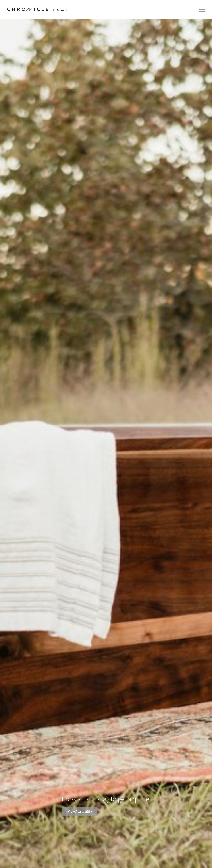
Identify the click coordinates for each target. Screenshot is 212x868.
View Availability (80, 812)
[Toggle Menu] (202, 10)
